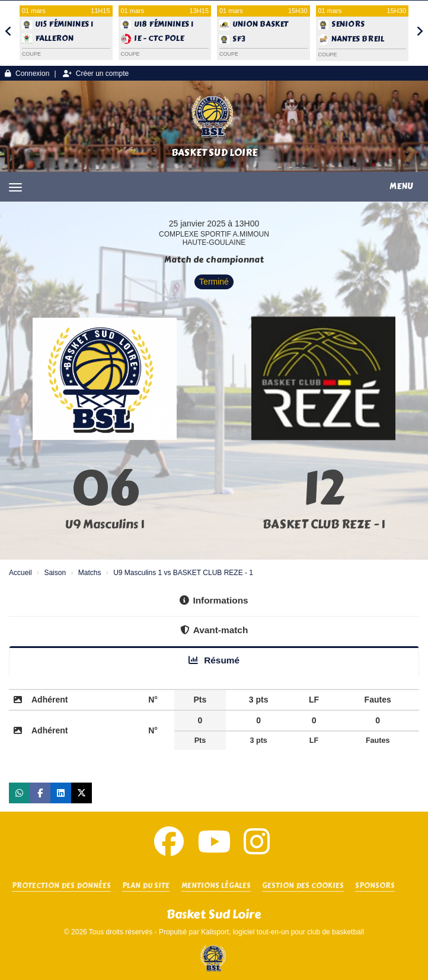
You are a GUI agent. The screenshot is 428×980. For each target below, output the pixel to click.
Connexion (27, 74)
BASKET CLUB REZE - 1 (324, 524)
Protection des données (61, 886)
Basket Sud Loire (214, 153)
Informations (214, 600)
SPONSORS (375, 886)
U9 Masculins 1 (105, 524)
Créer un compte (96, 74)
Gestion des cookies (303, 886)
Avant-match (214, 630)
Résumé (214, 660)
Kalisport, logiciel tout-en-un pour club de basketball (282, 932)
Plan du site (146, 886)
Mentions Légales (216, 886)
